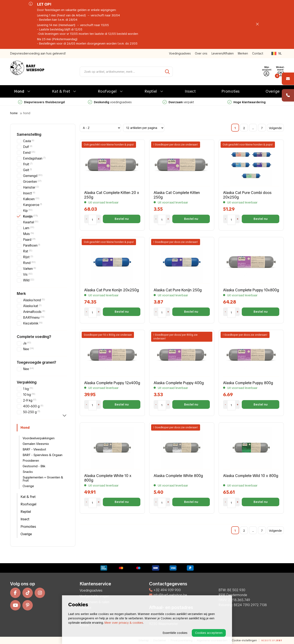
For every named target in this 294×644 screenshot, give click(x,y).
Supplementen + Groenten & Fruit (43, 479)
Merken (243, 53)
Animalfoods (34, 312)
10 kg (29, 395)
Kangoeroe (33, 205)
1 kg (28, 389)
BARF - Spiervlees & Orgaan (43, 455)
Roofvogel (107, 91)
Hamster (31, 187)
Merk (21, 294)
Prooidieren (31, 461)
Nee (28, 349)
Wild (29, 280)
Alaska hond (34, 300)
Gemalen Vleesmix (36, 444)
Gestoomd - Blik (34, 466)
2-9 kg (30, 400)
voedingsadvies (110, 102)
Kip (28, 211)
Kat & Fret (61, 91)
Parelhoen (32, 245)
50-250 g (32, 412)
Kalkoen (31, 199)
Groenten (32, 182)
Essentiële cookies (175, 633)
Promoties (231, 91)
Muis (29, 234)
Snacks (28, 472)
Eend (29, 153)
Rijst (28, 257)
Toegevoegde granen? (36, 362)
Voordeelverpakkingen (39, 438)
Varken (30, 269)
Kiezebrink (33, 323)
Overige (273, 91)
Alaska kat (32, 306)
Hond (19, 91)
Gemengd (33, 176)
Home (14, 113)
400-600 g (33, 406)
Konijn (30, 216)
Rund (29, 263)
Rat (28, 251)
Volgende (275, 128)
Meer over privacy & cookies (124, 623)
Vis (28, 274)
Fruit (28, 164)
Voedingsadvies (180, 53)
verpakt (178, 102)
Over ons (201, 53)
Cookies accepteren (209, 633)
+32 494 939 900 (165, 590)
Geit (27, 170)
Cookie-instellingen (244, 640)
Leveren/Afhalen (223, 53)
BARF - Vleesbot (34, 449)
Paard (29, 240)
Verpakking (27, 382)
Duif (28, 147)
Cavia (29, 141)
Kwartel (31, 222)
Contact (258, 53)
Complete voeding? (34, 337)
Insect (190, 91)
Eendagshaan (34, 158)
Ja (27, 343)
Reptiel (151, 91)
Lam (29, 228)
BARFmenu (34, 318)
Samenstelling (29, 134)
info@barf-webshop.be (168, 595)
